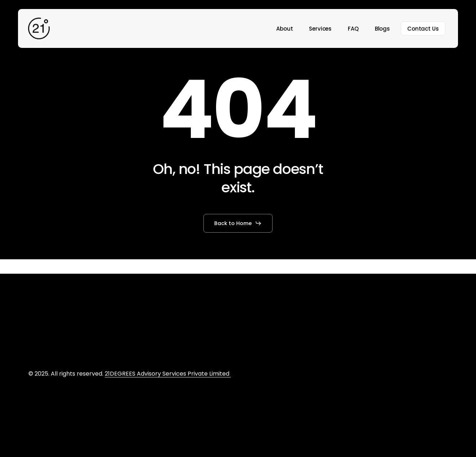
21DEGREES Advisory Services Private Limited (168, 374)
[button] (238, 223)
